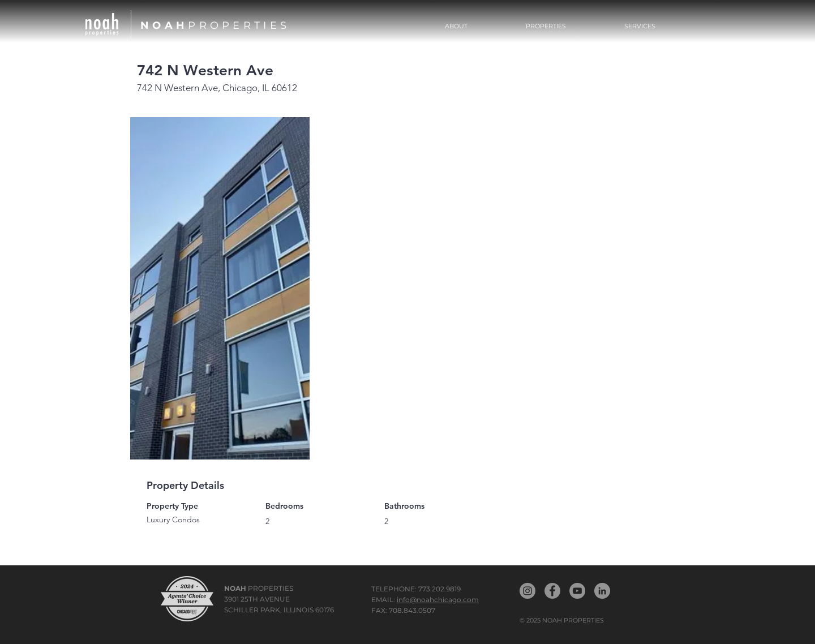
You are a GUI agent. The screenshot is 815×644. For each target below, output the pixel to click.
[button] (546, 26)
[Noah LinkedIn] (602, 591)
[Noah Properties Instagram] (527, 591)
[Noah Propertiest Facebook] (552, 591)
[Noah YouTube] (577, 591)
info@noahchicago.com (438, 600)
